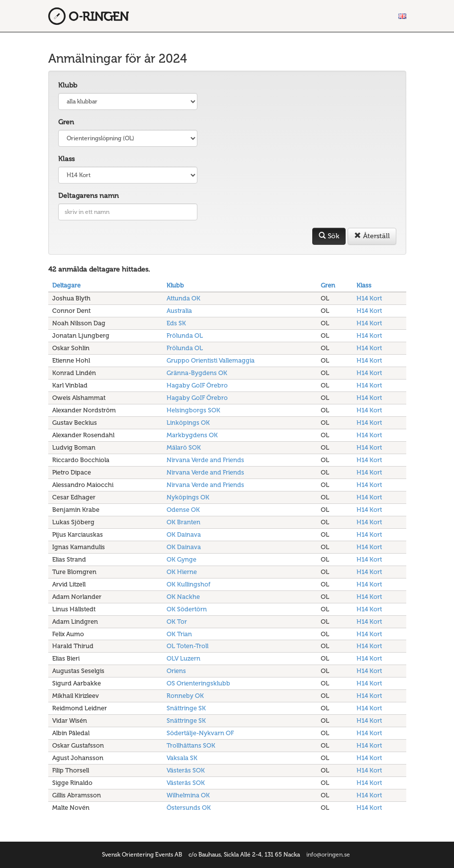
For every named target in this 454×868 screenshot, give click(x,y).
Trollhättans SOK (191, 745)
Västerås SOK (186, 770)
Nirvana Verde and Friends (205, 460)
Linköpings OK (188, 423)
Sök (329, 236)
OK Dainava (184, 534)
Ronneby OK (185, 696)
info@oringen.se (328, 855)
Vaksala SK (182, 758)
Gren (66, 122)
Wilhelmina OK (188, 795)
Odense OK (183, 510)
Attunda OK (183, 298)
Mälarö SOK (184, 447)
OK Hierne (182, 572)
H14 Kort (369, 298)
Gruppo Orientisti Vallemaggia (211, 360)
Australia (179, 311)
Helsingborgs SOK (193, 410)
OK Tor (177, 622)
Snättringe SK (186, 708)
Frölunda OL (185, 336)
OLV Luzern (183, 658)
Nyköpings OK (188, 497)
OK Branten (183, 522)
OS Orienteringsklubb (198, 683)
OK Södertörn (187, 609)
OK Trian (179, 634)
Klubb (68, 85)
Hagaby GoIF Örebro (197, 385)
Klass (66, 159)
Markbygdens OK (192, 435)
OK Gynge (182, 559)
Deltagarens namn (89, 196)
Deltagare (66, 285)
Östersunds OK (189, 808)
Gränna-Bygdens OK (197, 373)
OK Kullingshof (188, 584)
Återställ (372, 236)
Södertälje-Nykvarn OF (200, 733)
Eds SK (176, 323)
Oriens (176, 671)
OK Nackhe (183, 597)
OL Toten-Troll (187, 646)
